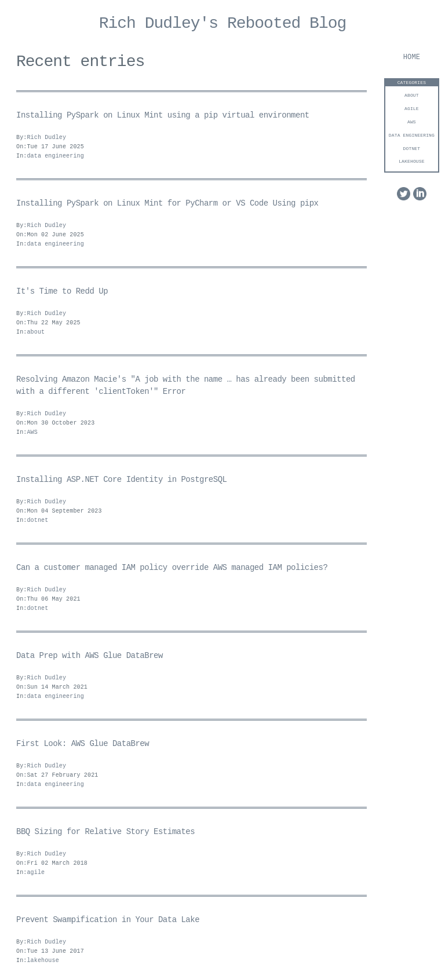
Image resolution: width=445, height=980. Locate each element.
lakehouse (412, 161)
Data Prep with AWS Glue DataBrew (90, 656)
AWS (412, 122)
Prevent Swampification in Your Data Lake (108, 920)
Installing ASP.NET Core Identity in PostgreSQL (121, 480)
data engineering (412, 135)
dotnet (412, 149)
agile (412, 109)
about (412, 95)
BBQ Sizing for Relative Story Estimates (105, 832)
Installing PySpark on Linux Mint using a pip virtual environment (163, 116)
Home (412, 58)
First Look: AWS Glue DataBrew (83, 744)
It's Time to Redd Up (62, 292)
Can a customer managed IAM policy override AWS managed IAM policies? (172, 568)
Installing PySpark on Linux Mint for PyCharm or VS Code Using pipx (167, 204)
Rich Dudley (46, 138)
